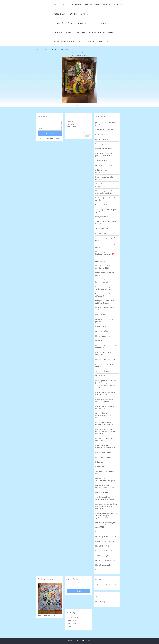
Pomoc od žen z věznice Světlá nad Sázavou (106, 347)
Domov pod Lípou (102, 326)
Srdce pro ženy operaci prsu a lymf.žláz (106, 222)
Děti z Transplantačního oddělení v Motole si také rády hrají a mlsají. (106, 431)
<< (98, 585)
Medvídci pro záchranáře (104, 165)
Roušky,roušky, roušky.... (104, 457)
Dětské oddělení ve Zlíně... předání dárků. (104, 407)
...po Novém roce (101, 233)
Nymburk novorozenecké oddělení (104, 178)
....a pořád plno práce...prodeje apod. (106, 239)
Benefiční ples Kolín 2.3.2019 (106, 536)
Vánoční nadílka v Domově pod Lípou (105, 274)
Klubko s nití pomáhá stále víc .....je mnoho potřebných (106, 192)
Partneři (84, 14)
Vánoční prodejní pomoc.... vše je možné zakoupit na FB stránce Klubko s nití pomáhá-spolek (106, 384)
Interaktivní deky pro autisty (105, 560)
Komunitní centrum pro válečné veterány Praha (104, 288)
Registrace (43, 138)
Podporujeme (76, 5)
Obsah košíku (71, 126)
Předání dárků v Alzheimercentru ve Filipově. (105, 480)
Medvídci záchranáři (102, 376)
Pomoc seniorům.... (102, 331)
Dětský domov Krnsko (57, 49)
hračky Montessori (102, 217)
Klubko (104, 23)
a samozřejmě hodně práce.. (105, 130)
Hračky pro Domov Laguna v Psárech (105, 365)
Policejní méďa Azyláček (104, 551)
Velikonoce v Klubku (102, 228)
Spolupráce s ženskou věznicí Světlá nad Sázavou (105, 302)
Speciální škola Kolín (102, 205)
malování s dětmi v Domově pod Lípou (105, 246)
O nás (64, 5)
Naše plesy (99, 462)
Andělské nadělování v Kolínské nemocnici (103, 281)
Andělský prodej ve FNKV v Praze (105, 473)
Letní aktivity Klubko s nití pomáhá (104, 320)
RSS (89, 641)
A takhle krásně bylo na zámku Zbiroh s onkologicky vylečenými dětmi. (106, 516)
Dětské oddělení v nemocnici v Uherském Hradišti (106, 393)
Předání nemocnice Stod (104, 565)
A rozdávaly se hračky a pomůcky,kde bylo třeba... (104, 154)
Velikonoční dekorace (103, 371)
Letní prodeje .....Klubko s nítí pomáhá (105, 199)
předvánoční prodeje (103, 139)
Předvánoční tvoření (102, 492)
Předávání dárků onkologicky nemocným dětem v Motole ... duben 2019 (106, 525)
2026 (110, 585)
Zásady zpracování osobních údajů (90, 33)
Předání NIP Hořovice (103, 546)
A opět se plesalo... (102, 160)
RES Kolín (99, 341)
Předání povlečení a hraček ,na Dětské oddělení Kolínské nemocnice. (106, 506)
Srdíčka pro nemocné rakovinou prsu (103, 171)
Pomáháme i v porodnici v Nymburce (104, 440)
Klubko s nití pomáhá (103, 336)
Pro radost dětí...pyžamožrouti (106, 359)
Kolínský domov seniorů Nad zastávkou (105, 309)
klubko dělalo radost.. (103, 134)
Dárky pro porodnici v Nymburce (103, 354)
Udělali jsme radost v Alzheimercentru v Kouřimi (105, 498)
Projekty (106, 5)
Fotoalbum (118, 5)
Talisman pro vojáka (102, 555)
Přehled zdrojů (100, 602)
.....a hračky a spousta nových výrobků (106, 211)
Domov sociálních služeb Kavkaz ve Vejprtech (104, 400)
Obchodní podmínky (62, 33)
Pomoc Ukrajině (101, 315)
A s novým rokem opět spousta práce (103, 260)
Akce (97, 5)
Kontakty (73, 14)
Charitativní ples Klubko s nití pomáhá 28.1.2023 (105, 267)
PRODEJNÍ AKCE (60, 14)
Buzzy (97, 532)
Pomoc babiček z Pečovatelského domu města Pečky (105, 415)
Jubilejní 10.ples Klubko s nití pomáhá (105, 124)
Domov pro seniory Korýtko (105, 541)
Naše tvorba (100, 467)
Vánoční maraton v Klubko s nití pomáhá (105, 295)
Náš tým (88, 5)
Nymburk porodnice (102, 144)
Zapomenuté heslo (53, 138)
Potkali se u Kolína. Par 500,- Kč (67, 42)
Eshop (111, 33)
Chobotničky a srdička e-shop (97, 42)
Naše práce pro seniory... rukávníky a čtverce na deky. (105, 446)
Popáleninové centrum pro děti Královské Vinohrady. (105, 423)
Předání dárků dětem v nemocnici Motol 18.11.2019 (75, 23)
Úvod (56, 5)
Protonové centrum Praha (104, 149)
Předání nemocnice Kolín (104, 570)
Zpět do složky (80, 106)
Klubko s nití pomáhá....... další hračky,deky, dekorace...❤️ (106, 253)
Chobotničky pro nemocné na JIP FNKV (106, 185)
